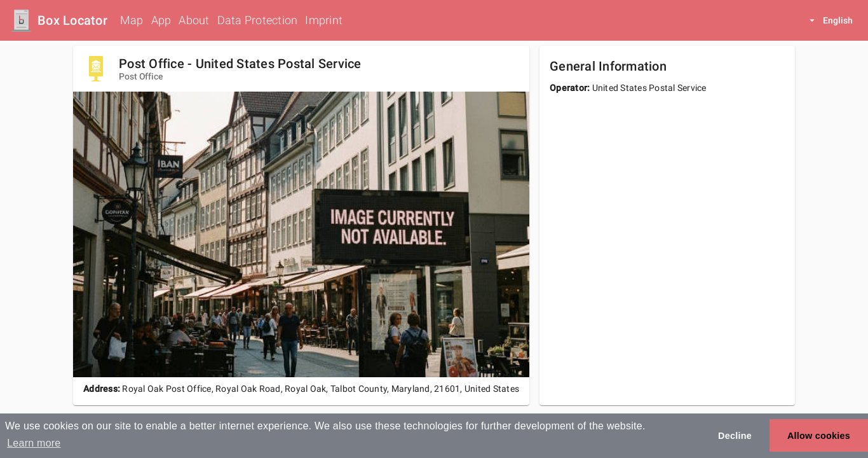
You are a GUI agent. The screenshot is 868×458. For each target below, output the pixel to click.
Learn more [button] (34, 443)
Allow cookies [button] (819, 436)
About (194, 20)
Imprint (324, 20)
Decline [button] (735, 436)
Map (132, 20)
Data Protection (258, 20)
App (161, 20)
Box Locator (72, 20)
